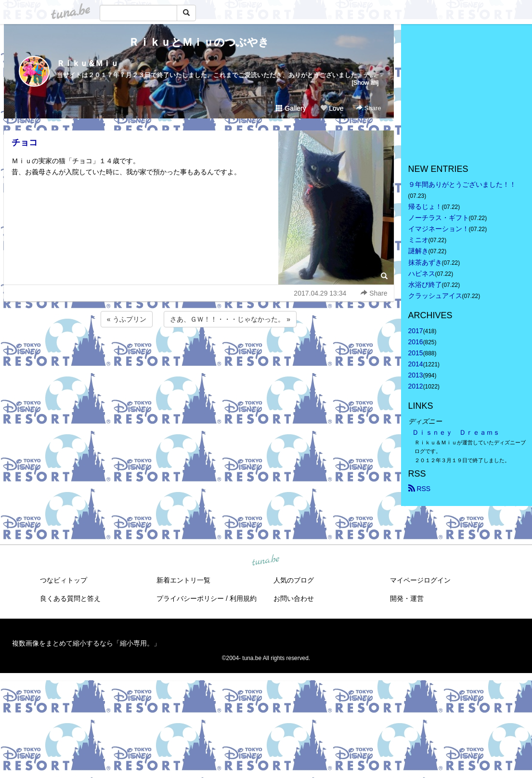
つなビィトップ (64, 580)
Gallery (291, 108)
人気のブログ (294, 580)
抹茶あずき (425, 262)
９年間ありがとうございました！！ (462, 184)
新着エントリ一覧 (183, 580)
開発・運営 (407, 598)
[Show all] (365, 83)
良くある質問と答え (70, 598)
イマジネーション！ (439, 229)
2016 (416, 342)
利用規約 (243, 598)
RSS (420, 489)
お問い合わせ (294, 598)
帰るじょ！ (425, 207)
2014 (416, 364)
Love (332, 108)
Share (369, 108)
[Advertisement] (199, 355)
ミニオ (418, 240)
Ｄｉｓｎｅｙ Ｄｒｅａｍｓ (456, 432)
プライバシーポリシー (190, 598)
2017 (416, 331)
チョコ (25, 143)
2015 (416, 353)
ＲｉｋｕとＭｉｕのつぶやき (199, 42)
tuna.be (266, 560)
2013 (416, 375)
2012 (416, 386)
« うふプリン (127, 319)
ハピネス (422, 273)
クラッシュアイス (435, 296)
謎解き (418, 251)
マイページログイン (420, 580)
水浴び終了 (425, 285)
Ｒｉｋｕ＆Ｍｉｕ (88, 63)
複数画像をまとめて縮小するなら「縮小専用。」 (86, 643)
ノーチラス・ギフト (439, 218)
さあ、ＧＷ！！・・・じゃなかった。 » (230, 319)
